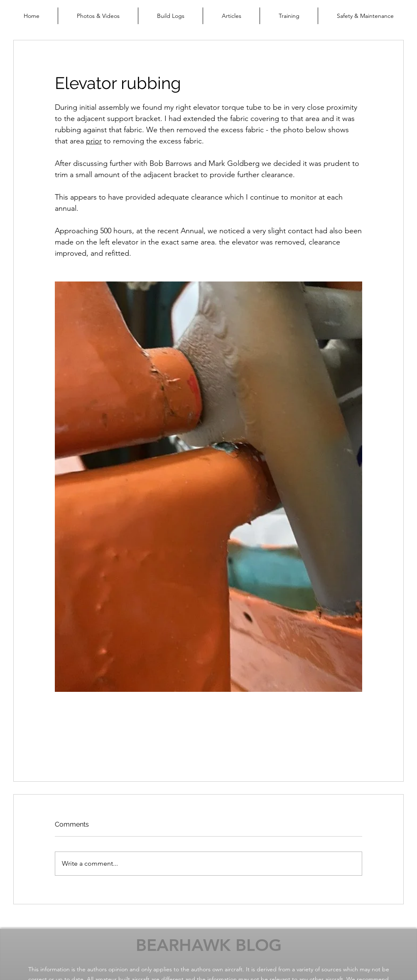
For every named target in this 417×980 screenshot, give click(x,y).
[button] (98, 16)
